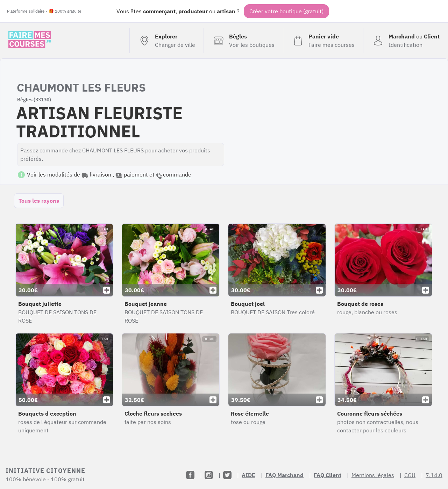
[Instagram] (209, 475)
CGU (410, 475)
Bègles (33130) (34, 100)
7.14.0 (434, 475)
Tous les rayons (39, 201)
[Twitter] (227, 475)
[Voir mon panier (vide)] (323, 41)
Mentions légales (373, 475)
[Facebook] (190, 475)
